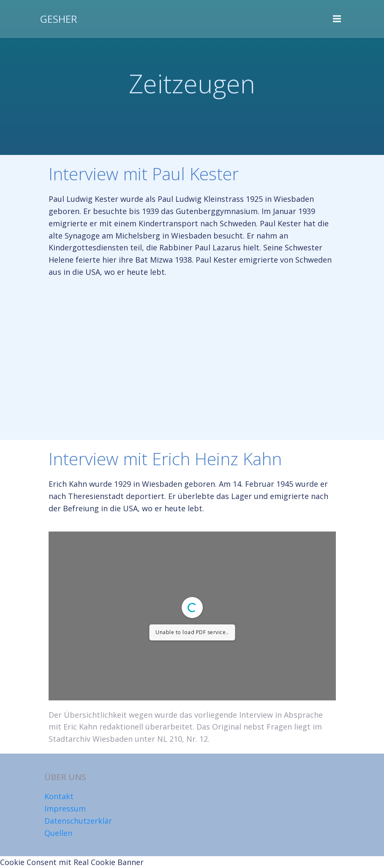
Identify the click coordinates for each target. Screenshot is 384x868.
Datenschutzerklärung (85, 821)
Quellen (58, 833)
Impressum (65, 808)
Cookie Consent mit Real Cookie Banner (72, 862)
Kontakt (59, 796)
